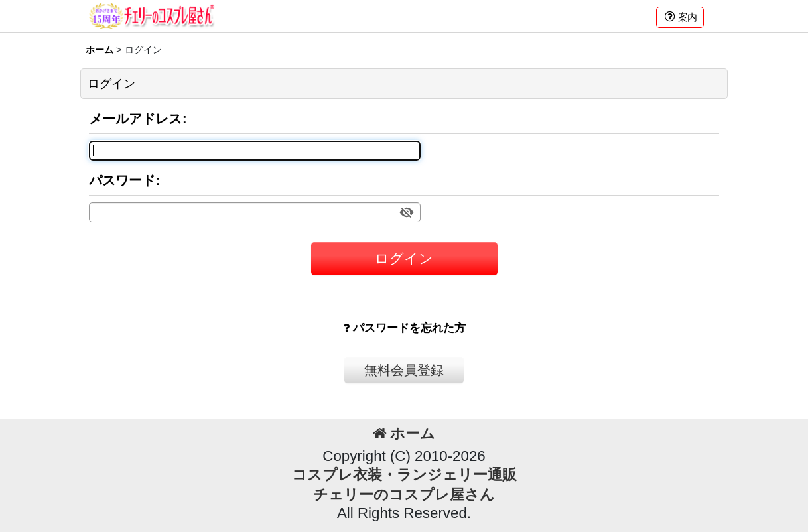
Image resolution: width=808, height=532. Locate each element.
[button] (680, 17)
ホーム (404, 433)
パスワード (122, 180)
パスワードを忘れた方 (404, 328)
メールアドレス (135, 119)
